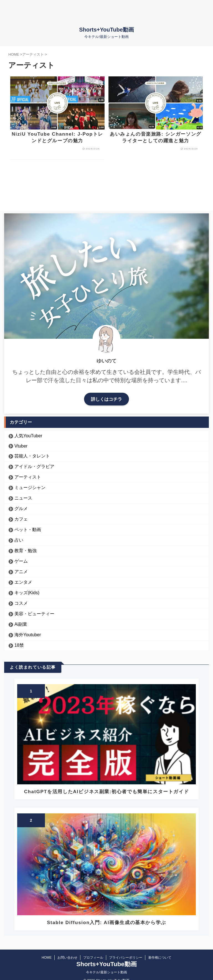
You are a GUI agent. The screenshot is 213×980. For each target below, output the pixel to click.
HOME (47, 959)
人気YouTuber (28, 437)
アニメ (21, 573)
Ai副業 (21, 625)
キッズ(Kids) (27, 594)
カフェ (21, 520)
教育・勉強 (26, 552)
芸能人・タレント (32, 457)
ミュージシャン (30, 489)
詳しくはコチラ (106, 400)
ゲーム (21, 562)
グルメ (21, 510)
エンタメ (23, 583)
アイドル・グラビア (34, 468)
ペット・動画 (28, 531)
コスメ (21, 604)
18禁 (19, 646)
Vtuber (21, 447)
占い (19, 541)
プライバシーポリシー (126, 959)
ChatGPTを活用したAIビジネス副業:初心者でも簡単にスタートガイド (106, 793)
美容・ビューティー (34, 615)
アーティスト (28, 478)
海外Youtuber (28, 636)
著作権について (160, 959)
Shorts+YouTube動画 (106, 30)
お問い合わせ (67, 959)
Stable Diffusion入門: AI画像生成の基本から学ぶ (106, 924)
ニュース (23, 499)
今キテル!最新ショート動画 (106, 973)
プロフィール (93, 959)
